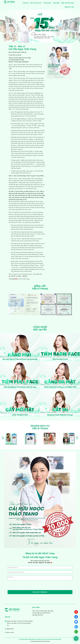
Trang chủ (26, 3)
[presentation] (1, 23)
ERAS (29, 263)
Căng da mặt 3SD (17, 248)
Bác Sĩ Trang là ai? (36, 3)
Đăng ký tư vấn (69, 7)
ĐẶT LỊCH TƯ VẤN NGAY (40, 592)
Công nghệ (56, 3)
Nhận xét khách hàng (67, 3)
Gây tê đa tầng (29, 265)
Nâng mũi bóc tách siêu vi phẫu (25, 236)
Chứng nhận (47, 3)
